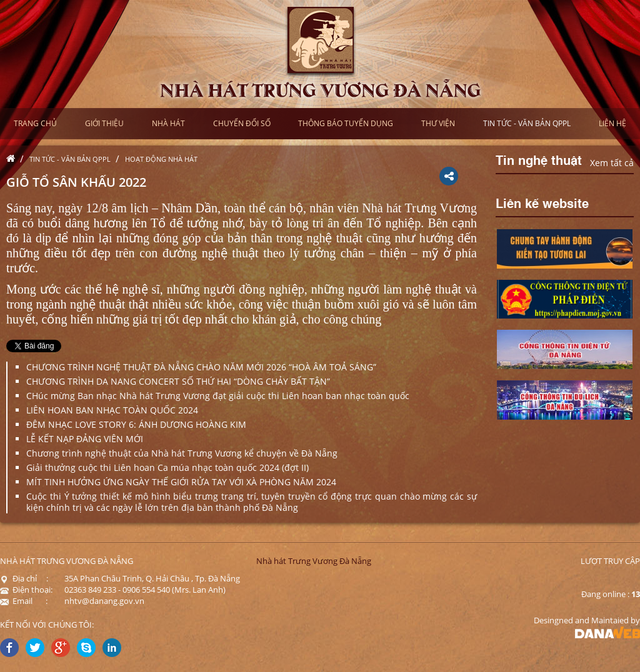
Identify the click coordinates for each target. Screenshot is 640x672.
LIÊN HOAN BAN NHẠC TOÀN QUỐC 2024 (112, 410)
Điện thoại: (26, 590)
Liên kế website (542, 202)
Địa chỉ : (24, 578)
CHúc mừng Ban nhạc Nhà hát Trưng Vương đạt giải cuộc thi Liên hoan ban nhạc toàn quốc (218, 396)
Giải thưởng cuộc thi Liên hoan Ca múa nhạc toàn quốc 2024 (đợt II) (167, 467)
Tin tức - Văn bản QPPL (70, 159)
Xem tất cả (612, 163)
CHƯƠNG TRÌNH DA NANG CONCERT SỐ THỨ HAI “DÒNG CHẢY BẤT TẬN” (178, 381)
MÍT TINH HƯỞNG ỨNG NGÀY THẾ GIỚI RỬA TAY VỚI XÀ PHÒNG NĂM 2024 (181, 482)
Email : (24, 601)
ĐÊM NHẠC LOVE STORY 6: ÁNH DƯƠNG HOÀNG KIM (136, 424)
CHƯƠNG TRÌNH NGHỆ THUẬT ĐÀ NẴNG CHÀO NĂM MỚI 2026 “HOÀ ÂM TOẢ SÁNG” (201, 367)
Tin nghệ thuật (539, 159)
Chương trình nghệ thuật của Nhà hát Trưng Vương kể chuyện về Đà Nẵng (182, 453)
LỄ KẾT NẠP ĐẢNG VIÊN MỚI (85, 439)
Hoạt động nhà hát (161, 159)
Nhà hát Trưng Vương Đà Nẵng (314, 561)
